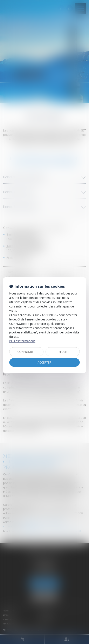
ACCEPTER (45, 362)
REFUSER (63, 352)
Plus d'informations (22, 341)
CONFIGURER (26, 352)
